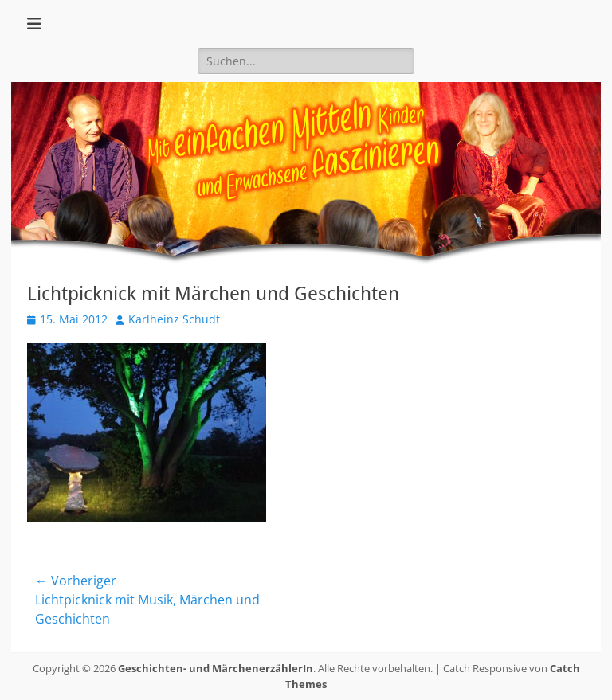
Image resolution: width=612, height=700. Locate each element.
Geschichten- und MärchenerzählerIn (216, 668)
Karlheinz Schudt (174, 319)
